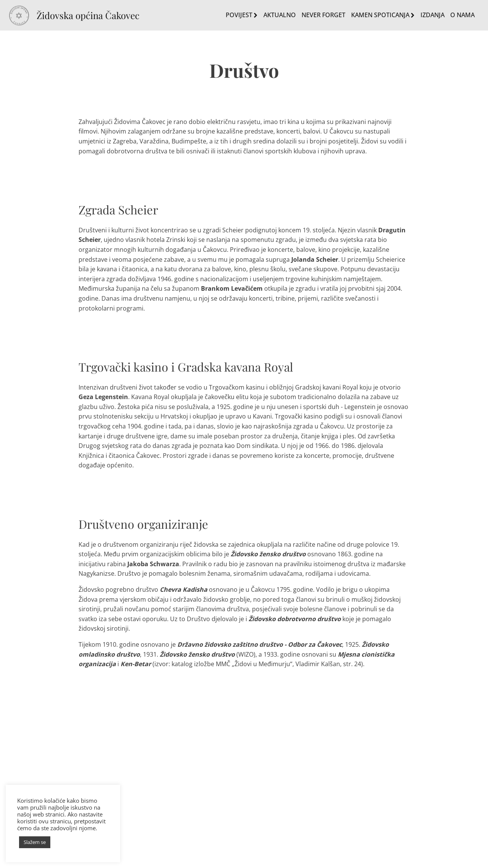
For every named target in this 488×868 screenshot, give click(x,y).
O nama (462, 15)
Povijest (242, 15)
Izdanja (433, 15)
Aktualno (280, 15)
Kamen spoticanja (383, 15)
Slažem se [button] (35, 842)
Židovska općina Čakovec (88, 15)
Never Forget (323, 15)
